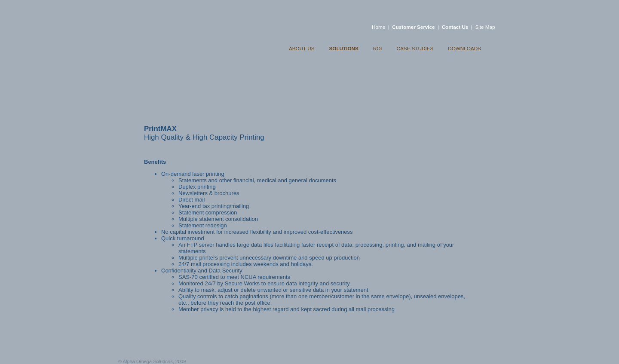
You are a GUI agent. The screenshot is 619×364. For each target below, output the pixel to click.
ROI (378, 48)
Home (378, 27)
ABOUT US (302, 48)
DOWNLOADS (464, 48)
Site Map (485, 27)
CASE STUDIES (415, 48)
